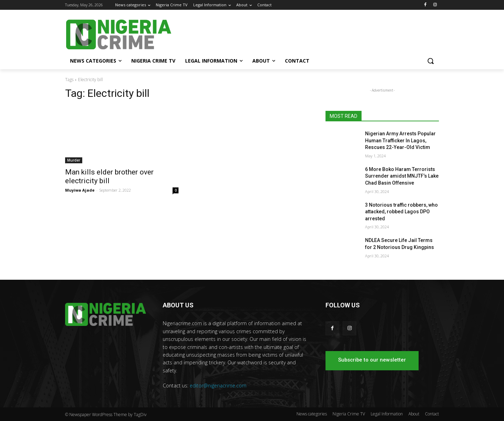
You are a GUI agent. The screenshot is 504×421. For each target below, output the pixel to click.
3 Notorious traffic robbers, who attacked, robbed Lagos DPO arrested (401, 212)
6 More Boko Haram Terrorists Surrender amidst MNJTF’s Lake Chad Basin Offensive (402, 176)
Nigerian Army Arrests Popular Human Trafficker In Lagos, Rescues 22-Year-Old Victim (400, 140)
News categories (312, 414)
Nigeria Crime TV (349, 414)
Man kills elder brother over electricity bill (109, 176)
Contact (432, 414)
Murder (74, 160)
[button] (430, 61)
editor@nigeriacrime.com (218, 386)
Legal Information (387, 414)
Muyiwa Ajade (80, 190)
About (414, 414)
